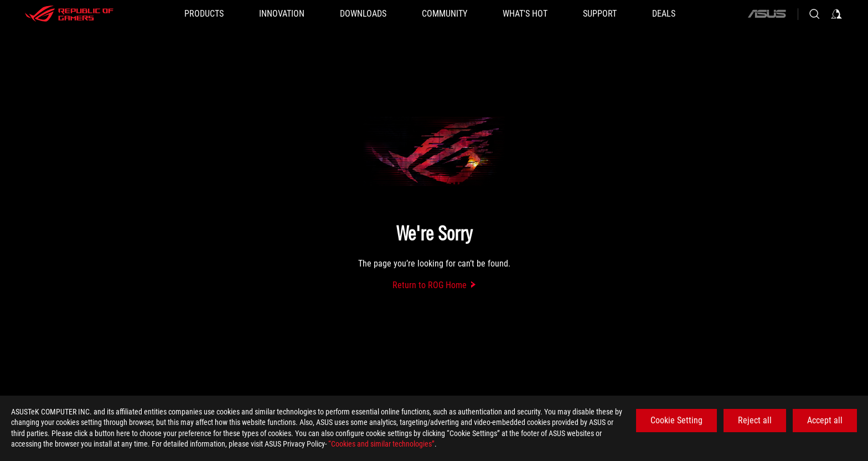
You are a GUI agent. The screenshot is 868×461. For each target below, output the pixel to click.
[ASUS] (767, 14)
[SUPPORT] (600, 14)
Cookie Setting (676, 420)
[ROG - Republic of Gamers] (69, 14)
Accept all (825, 420)
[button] (204, 14)
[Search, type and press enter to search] (814, 14)
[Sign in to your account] (836, 14)
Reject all (755, 420)
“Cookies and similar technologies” (381, 444)
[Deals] (664, 14)
